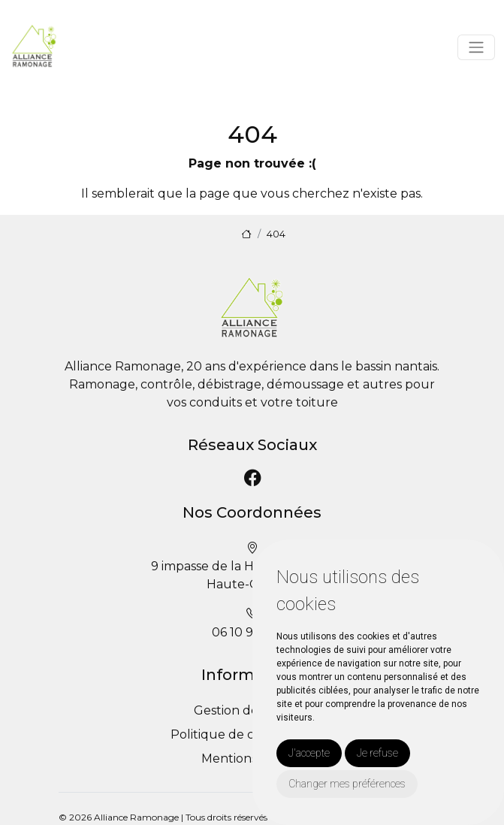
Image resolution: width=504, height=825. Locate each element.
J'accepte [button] (309, 753)
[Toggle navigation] (476, 47)
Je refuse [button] (377, 753)
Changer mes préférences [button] (347, 784)
